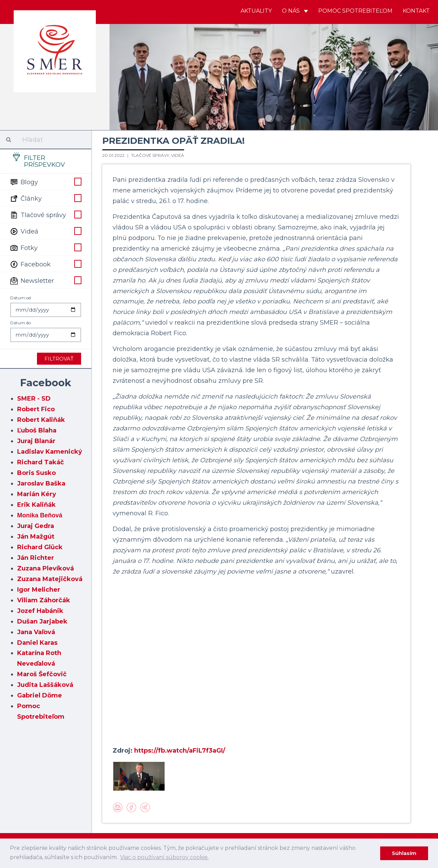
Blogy (46, 181)
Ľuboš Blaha (37, 430)
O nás (295, 11)
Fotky (46, 247)
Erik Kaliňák (36, 505)
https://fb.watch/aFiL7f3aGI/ (180, 751)
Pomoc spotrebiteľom (355, 11)
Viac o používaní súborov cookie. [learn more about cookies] (164, 857)
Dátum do (21, 323)
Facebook (46, 264)
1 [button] (269, 118)
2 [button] (279, 118)
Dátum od (21, 298)
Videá (46, 231)
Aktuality (256, 11)
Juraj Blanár (36, 441)
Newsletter (46, 280)
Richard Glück (40, 547)
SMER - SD (34, 399)
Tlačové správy (46, 214)
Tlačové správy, (151, 155)
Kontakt (416, 11)
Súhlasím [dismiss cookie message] (404, 853)
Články (46, 198)
